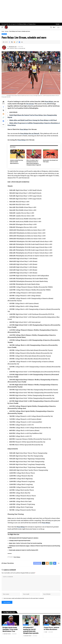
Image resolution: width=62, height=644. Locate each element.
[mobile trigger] (3, 27)
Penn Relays (49, 102)
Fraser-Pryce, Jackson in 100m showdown (52, 631)
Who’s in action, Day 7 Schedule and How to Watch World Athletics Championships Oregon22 (34, 162)
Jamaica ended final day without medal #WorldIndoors (17, 162)
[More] (22, 42)
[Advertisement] (31, 11)
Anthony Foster (7, 636)
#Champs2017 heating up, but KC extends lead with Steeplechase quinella (31, 633)
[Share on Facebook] (9, 42)
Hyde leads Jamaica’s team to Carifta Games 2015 (24, 550)
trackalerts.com (13, 47)
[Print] (19, 42)
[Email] (14, 42)
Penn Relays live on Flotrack (31, 134)
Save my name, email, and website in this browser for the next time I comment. (24, 600)
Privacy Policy (23, 24)
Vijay (46, 634)
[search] (51, 27)
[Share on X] (12, 42)
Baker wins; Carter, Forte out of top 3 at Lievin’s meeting (26, 543)
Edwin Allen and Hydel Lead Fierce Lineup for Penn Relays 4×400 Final (34, 120)
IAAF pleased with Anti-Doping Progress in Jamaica (24, 538)
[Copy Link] (17, 42)
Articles (7, 31)
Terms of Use (33, 24)
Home (3, 31)
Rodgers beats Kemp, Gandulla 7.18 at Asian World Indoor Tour (10, 632)
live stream (31, 104)
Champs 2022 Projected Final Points (20, 541)
